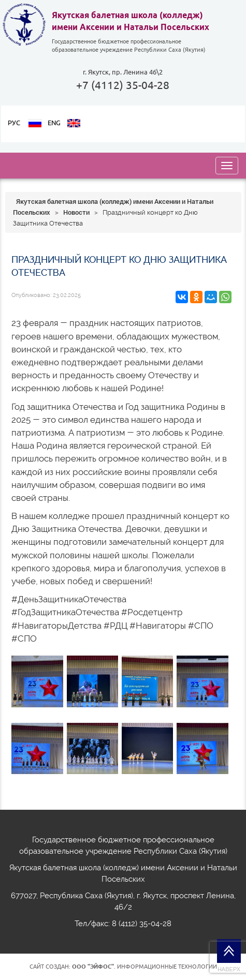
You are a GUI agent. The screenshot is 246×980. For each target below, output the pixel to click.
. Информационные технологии (144, 967)
